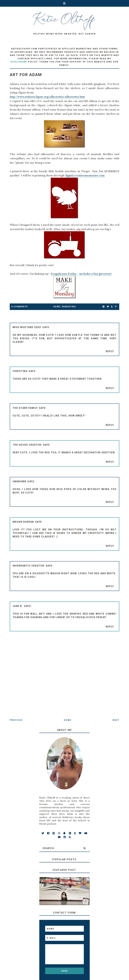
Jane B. (18, 606)
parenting (69, 307)
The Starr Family (25, 408)
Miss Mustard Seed (27, 327)
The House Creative (27, 445)
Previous (16, 720)
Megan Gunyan (23, 522)
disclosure (19, 62)
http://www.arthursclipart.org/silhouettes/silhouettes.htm (47, 97)
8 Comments (20, 307)
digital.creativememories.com (85, 175)
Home (57, 307)
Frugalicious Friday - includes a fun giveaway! (81, 274)
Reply (110, 351)
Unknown (19, 481)
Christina (20, 371)
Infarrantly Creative (29, 566)
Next (116, 720)
